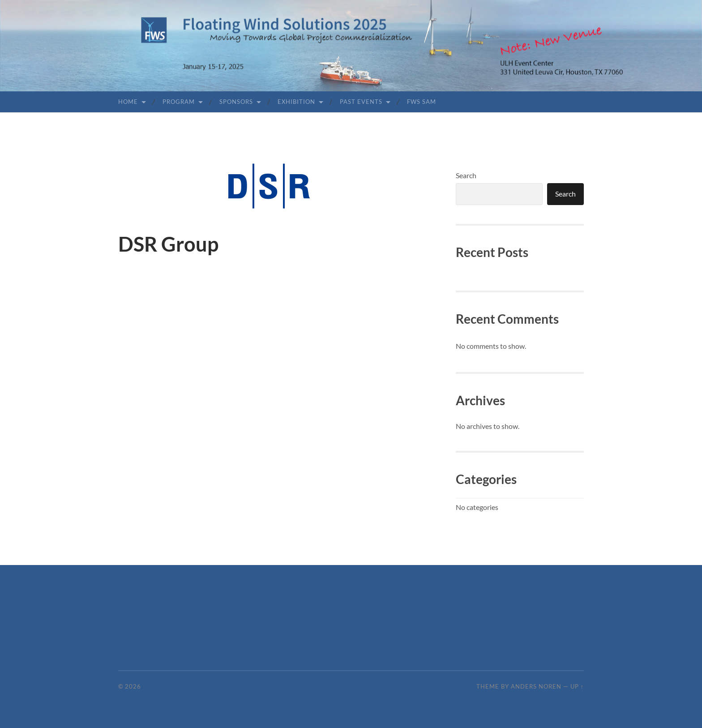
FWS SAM (422, 102)
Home (128, 102)
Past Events (361, 102)
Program (179, 102)
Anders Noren (536, 686)
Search (466, 175)
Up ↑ (577, 686)
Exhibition (296, 102)
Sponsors (236, 102)
